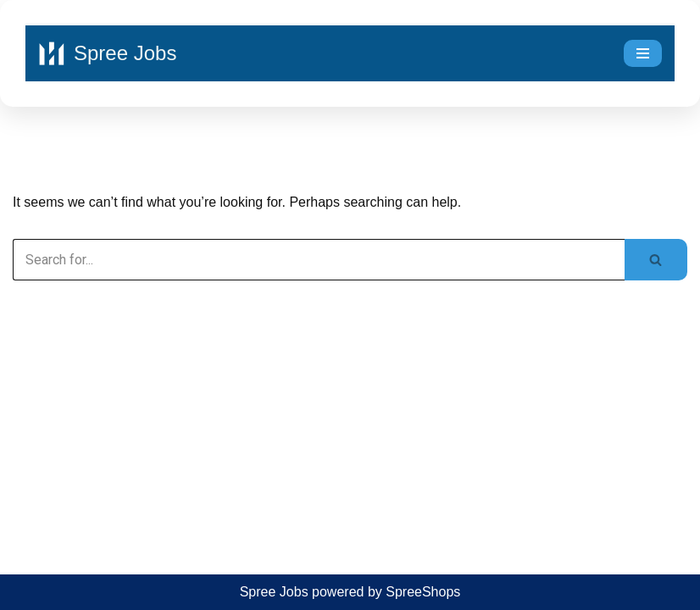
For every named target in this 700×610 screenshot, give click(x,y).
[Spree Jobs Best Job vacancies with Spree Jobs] (107, 53)
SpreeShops (423, 592)
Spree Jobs (274, 592)
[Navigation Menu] (643, 53)
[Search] (319, 260)
